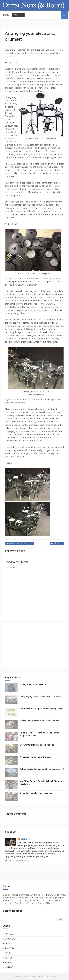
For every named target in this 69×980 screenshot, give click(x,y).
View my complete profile (18, 860)
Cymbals (10, 543)
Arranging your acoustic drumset (35, 757)
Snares (9, 958)
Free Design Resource (46, 976)
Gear (7, 944)
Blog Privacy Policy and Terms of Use (33, 903)
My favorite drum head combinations (37, 745)
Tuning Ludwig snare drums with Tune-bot (39, 721)
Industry (10, 948)
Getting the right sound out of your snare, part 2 (42, 769)
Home (6, 15)
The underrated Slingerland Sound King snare (41, 709)
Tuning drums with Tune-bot (33, 684)
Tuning (8, 963)
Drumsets (20, 543)
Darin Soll (12, 62)
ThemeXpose (29, 976)
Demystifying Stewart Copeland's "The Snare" (41, 697)
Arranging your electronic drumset (36, 793)
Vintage (9, 967)
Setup (30, 543)
